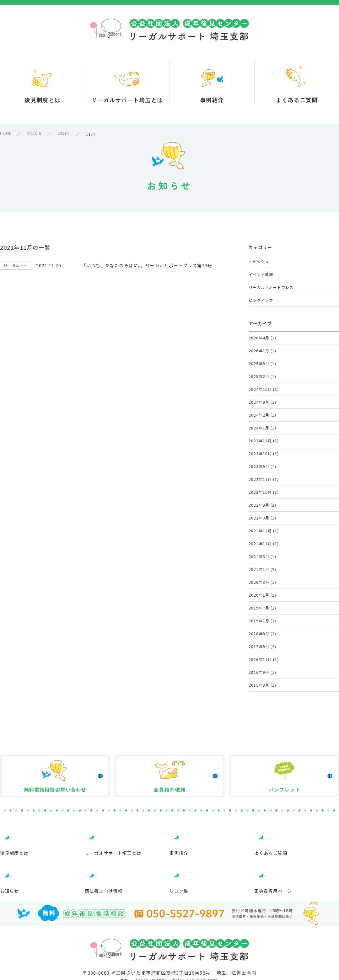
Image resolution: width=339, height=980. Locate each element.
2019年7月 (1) (263, 704)
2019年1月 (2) (263, 720)
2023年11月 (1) (264, 488)
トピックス (260, 263)
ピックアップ (262, 313)
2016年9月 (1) (263, 787)
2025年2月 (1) (263, 405)
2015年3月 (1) (263, 804)
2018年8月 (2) (263, 737)
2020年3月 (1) (263, 671)
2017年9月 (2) (263, 754)
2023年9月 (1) (263, 521)
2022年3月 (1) (263, 587)
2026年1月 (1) (263, 371)
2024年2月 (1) (263, 454)
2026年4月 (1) (263, 355)
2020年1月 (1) (263, 687)
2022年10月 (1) (264, 554)
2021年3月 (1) (263, 637)
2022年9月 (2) (263, 571)
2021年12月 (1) (264, 604)
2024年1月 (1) (263, 471)
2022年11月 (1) (264, 538)
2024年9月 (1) (263, 438)
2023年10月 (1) (264, 504)
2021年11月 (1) (264, 621)
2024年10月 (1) (264, 421)
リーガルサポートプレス (273, 297)
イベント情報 (262, 280)
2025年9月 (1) (263, 388)
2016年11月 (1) (264, 770)
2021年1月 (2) (263, 654)
